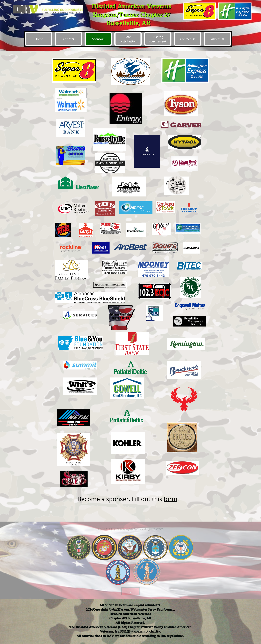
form (170, 499)
